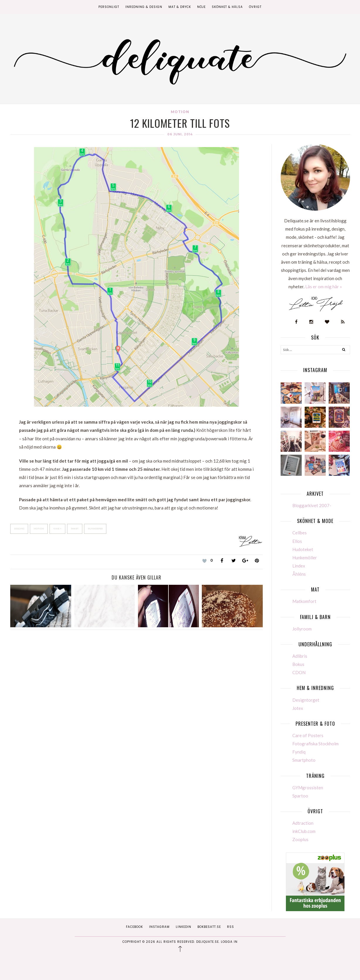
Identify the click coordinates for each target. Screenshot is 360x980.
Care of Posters (308, 735)
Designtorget (306, 700)
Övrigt (255, 7)
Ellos (297, 541)
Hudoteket (303, 549)
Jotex (298, 708)
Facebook (134, 927)
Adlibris (300, 656)
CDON (299, 672)
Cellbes (300, 533)
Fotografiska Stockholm (315, 744)
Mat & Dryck (180, 7)
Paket (75, 529)
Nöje (201, 7)
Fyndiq (299, 752)
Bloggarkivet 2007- (312, 505)
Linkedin (184, 927)
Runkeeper (95, 529)
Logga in (229, 942)
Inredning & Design (144, 7)
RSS (231, 927)
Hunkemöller (305, 558)
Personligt (109, 7)
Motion (180, 112)
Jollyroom (302, 629)
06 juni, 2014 (180, 134)
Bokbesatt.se (209, 927)
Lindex (299, 566)
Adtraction (303, 823)
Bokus (298, 664)
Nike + (57, 529)
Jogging (19, 529)
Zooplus (300, 839)
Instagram (159, 927)
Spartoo (300, 796)
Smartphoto (304, 760)
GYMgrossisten (308, 788)
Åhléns (299, 574)
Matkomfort (304, 601)
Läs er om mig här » (324, 287)
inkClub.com (304, 831)
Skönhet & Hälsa (227, 7)
